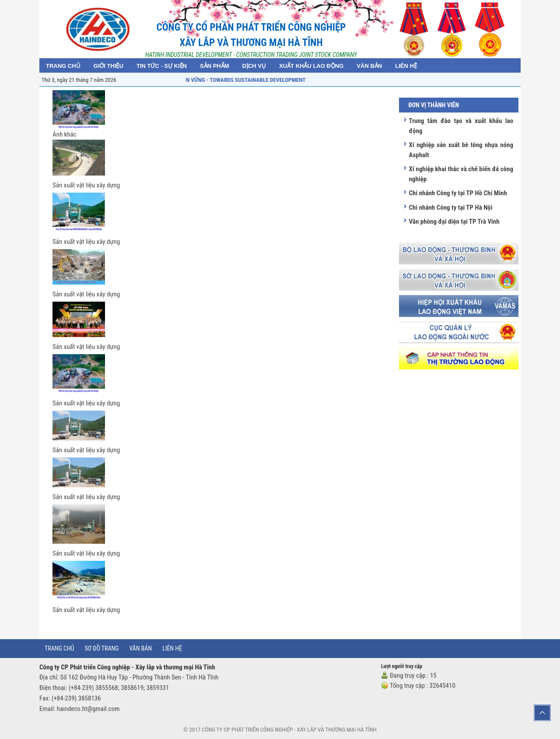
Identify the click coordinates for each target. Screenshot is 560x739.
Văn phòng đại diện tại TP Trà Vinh (454, 222)
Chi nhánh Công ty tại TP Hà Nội (450, 208)
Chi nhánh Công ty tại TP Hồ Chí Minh (458, 193)
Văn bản (141, 648)
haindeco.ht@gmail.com (88, 709)
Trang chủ (59, 648)
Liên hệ (172, 648)
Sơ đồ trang (101, 648)
